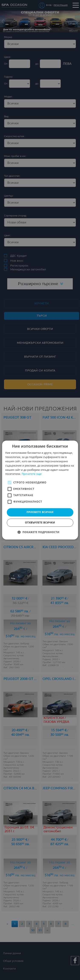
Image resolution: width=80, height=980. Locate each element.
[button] (40, 532)
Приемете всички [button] (40, 512)
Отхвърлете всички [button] (40, 523)
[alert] (40, 490)
